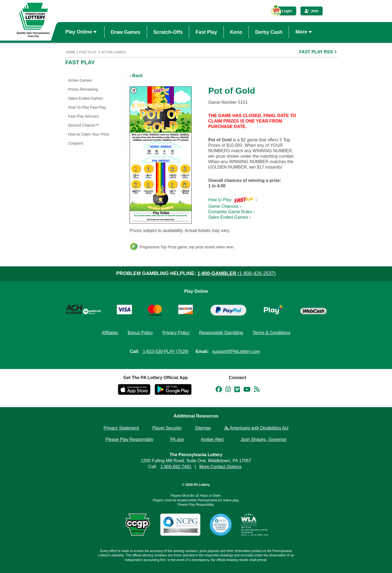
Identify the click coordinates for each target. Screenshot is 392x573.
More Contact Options (220, 467)
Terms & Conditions (272, 333)
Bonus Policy (140, 333)
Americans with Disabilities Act (256, 428)
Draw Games (126, 32)
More (304, 32)
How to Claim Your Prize (89, 134)
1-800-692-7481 (176, 467)
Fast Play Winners (84, 116)
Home (71, 52)
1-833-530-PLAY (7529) (166, 351)
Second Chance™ (84, 125)
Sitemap (203, 428)
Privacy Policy (176, 333)
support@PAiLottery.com (236, 351)
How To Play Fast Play (87, 107)
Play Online (82, 32)
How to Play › (233, 200)
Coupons (76, 143)
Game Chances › (225, 206)
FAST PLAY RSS (318, 52)
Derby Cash (269, 32)
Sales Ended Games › (230, 217)
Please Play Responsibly (129, 439)
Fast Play (206, 32)
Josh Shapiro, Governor (264, 439)
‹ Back (136, 76)
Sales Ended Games (85, 98)
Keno (236, 32)
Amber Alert (212, 439)
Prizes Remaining (83, 89)
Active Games (114, 52)
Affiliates (110, 333)
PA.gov (177, 439)
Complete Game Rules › (232, 212)
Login (284, 12)
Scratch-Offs (168, 32)
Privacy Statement (121, 428)
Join (312, 11)
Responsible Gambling (221, 333)
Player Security (167, 428)
